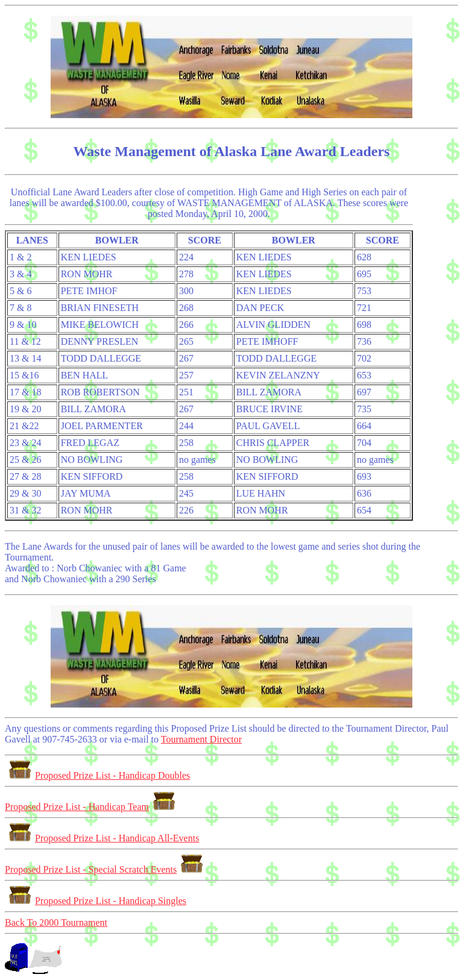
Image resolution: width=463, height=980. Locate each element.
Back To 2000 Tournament (56, 922)
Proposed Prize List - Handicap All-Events (102, 838)
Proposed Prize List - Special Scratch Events (106, 869)
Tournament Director (201, 739)
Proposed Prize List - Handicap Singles (96, 901)
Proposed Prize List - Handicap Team (92, 807)
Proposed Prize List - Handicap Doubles (97, 775)
